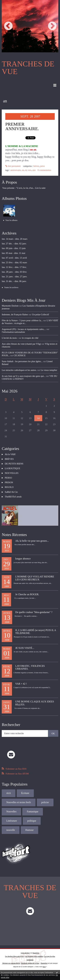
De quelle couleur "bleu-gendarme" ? (34, 612)
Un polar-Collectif (40, 314)
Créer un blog (25, 953)
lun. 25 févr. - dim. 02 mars (14, 262)
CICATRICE (20, 355)
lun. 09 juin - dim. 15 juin (14, 248)
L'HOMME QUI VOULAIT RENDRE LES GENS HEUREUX (35, 578)
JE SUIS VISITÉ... (25, 648)
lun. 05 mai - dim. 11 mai (13, 253)
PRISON (9, 482)
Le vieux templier (49, 370)
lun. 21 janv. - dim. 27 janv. (14, 277)
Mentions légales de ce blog (30, 963)
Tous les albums (11, 220)
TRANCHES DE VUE (28, 68)
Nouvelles (11, 812)
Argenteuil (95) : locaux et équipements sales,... (24, 329)
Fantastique (33, 812)
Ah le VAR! (10, 454)
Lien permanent (13, 166)
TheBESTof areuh (13, 497)
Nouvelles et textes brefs (19, 802)
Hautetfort (36, 953)
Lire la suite (40, 188)
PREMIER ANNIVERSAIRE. (22, 126)
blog (44, 967)
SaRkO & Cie (11, 492)
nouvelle (11, 830)
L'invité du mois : (10, 338)
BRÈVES (36, 166)
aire (34, 170)
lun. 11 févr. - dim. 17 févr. (14, 267)
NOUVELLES (12, 473)
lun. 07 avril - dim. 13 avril (14, 258)
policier (45, 802)
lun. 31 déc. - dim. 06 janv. (14, 281)
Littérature (12, 821)
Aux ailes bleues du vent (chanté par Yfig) (21, 344)
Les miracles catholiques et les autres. (19, 370)
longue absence (23, 559)
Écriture (25, 793)
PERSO (43, 166)
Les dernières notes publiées (34, 956)
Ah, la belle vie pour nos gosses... (32, 541)
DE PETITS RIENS (14, 464)
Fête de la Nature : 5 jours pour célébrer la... (22, 320)
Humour (30, 830)
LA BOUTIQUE (13, 468)
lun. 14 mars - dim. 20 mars (14, 239)
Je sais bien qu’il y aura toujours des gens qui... (24, 376)
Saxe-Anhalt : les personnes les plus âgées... (22, 361)
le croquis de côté (30, 338)
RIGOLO (9, 487)
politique (32, 821)
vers (30, 170)
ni (26, 170)
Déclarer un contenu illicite (11, 963)
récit (9, 793)
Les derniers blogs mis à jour (14, 956)
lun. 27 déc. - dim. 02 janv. (14, 244)
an (23, 170)
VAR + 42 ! (21, 684)
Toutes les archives (11, 287)
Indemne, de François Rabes (15, 314)
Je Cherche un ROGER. (27, 594)
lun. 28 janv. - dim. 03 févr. (14, 272)
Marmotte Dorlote (10, 306)
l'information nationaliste (13, 332)
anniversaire (16, 170)
